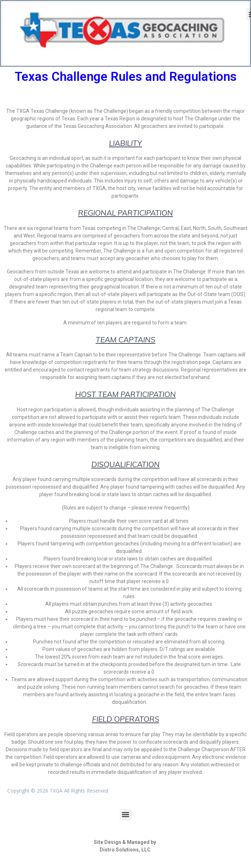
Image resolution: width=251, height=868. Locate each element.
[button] (126, 815)
